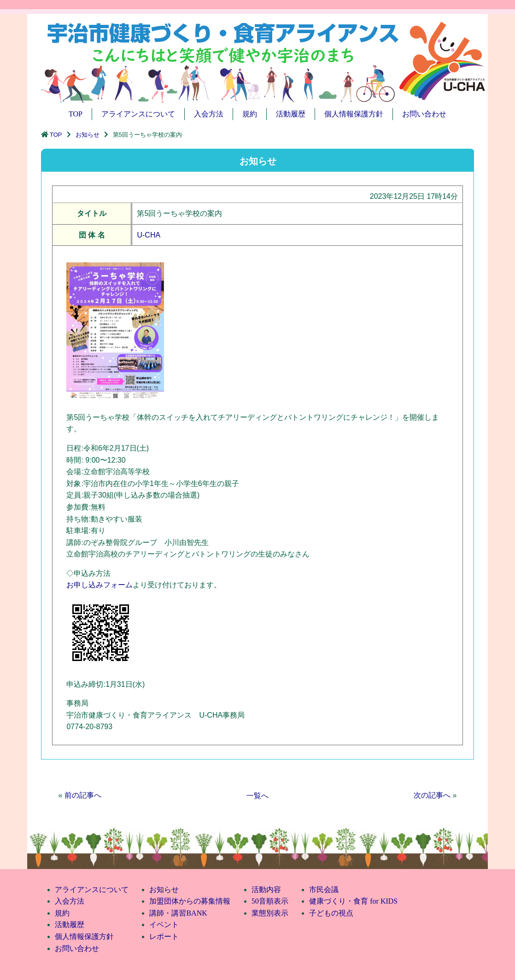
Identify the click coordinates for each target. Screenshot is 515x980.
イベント (164, 925)
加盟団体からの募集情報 (190, 901)
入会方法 (209, 114)
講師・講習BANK (178, 913)
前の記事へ (83, 795)
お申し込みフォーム (99, 585)
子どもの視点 (331, 913)
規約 (250, 114)
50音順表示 (270, 901)
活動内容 (266, 890)
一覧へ (257, 796)
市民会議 (324, 890)
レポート (164, 937)
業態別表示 (270, 913)
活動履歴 (291, 114)
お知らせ (88, 135)
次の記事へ (432, 795)
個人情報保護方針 (354, 114)
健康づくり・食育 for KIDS (353, 901)
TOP (76, 114)
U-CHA (149, 235)
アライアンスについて (138, 114)
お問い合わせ (424, 114)
